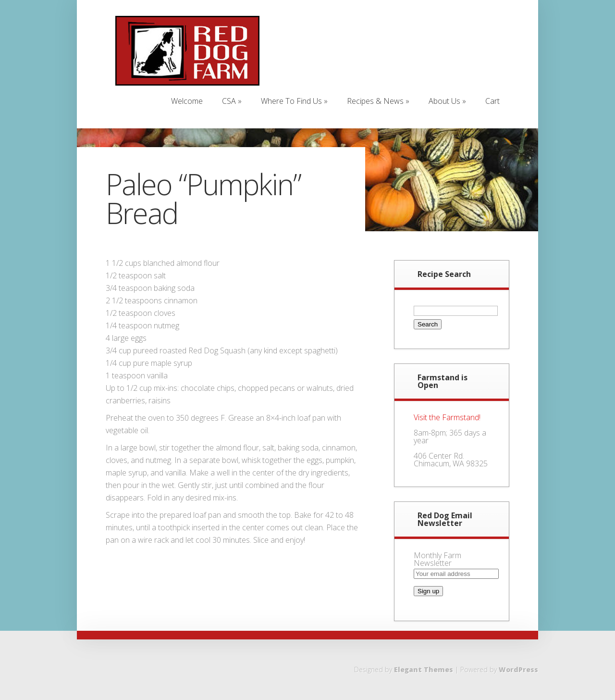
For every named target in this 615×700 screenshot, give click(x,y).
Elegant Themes (424, 669)
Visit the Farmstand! (447, 417)
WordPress (518, 669)
